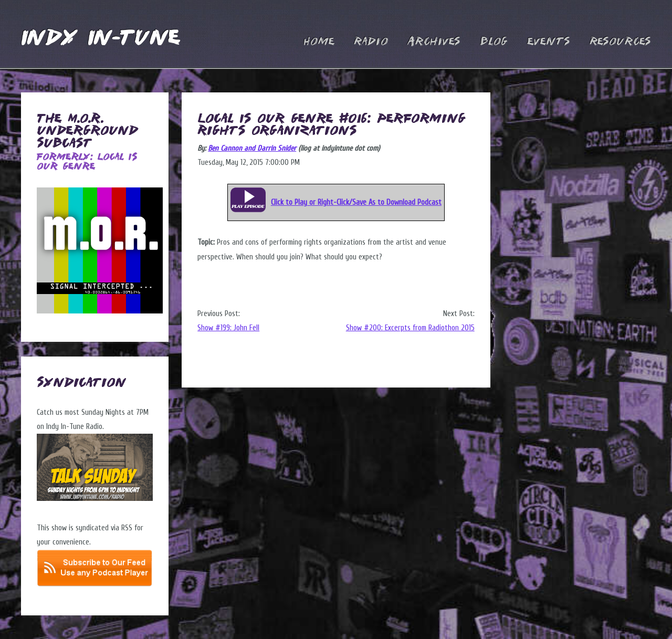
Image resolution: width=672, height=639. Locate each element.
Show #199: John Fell (228, 328)
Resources (620, 42)
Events (549, 42)
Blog (494, 42)
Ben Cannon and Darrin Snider (252, 148)
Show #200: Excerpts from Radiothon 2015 (410, 328)
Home (319, 42)
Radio (371, 42)
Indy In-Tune (100, 39)
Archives (434, 42)
